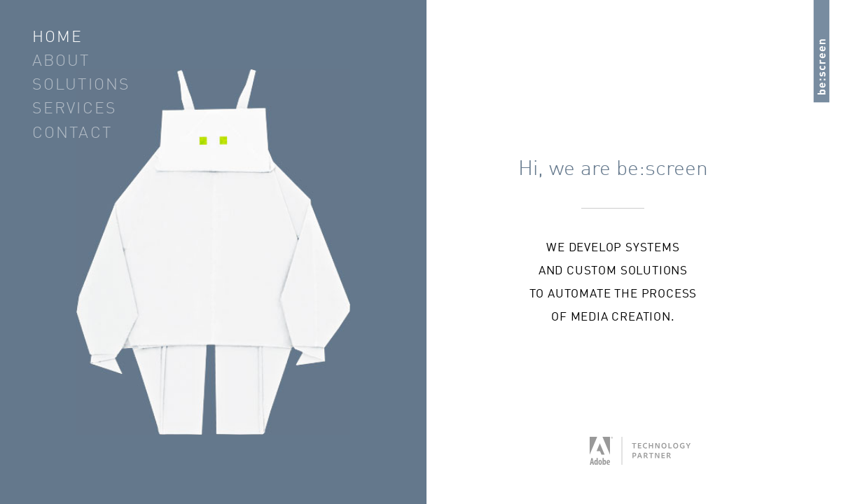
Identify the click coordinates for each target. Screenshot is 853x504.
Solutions (82, 86)
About (61, 62)
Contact (72, 134)
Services (75, 110)
